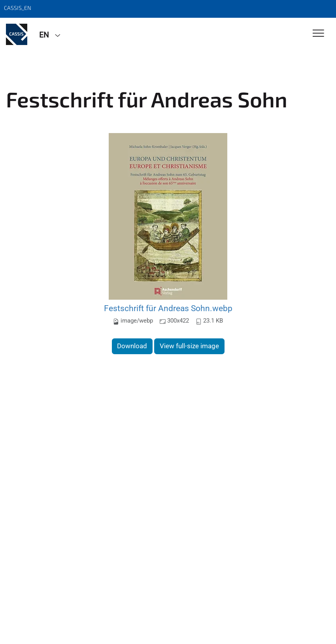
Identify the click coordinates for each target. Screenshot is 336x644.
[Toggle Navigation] (318, 34)
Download (132, 346)
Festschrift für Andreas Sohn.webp (168, 308)
